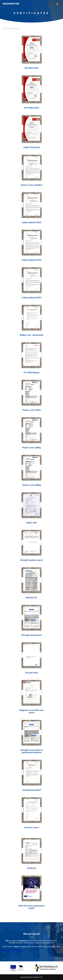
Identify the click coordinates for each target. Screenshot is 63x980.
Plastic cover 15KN (32, 410)
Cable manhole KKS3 (32, 222)
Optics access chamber (32, 185)
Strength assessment (32, 635)
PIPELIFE (32, 868)
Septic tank (32, 523)
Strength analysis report (32, 560)
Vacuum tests (32, 673)
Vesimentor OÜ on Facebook (13, 950)
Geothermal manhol (32, 790)
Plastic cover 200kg (32, 448)
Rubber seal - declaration (32, 335)
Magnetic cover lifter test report (32, 711)
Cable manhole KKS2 (32, 260)
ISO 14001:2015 (32, 108)
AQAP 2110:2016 (32, 147)
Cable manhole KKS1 (32, 297)
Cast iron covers (32, 827)
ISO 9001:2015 (32, 68)
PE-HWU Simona (32, 372)
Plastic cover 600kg (32, 485)
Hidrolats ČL (31, 598)
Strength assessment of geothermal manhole (32, 751)
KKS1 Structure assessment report (32, 907)
